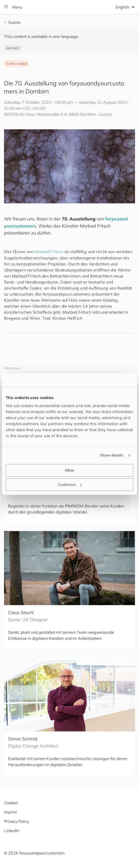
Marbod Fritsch (49, 252)
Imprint (10, 812)
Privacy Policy (17, 821)
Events (12, 22)
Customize (70, 484)
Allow (70, 470)
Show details (112, 455)
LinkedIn (12, 831)
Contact (11, 803)
